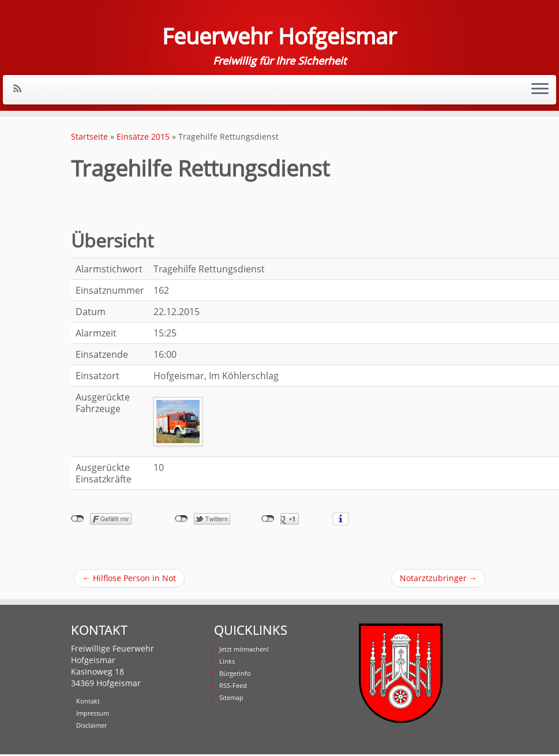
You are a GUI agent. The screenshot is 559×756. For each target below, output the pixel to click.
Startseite (89, 138)
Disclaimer (91, 727)
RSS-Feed (233, 687)
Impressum (93, 715)
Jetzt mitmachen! (244, 651)
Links (227, 663)
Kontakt (88, 703)
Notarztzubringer (438, 580)
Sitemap (231, 699)
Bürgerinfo (235, 675)
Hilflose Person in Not (129, 580)
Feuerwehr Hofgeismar (280, 37)
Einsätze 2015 (143, 138)
